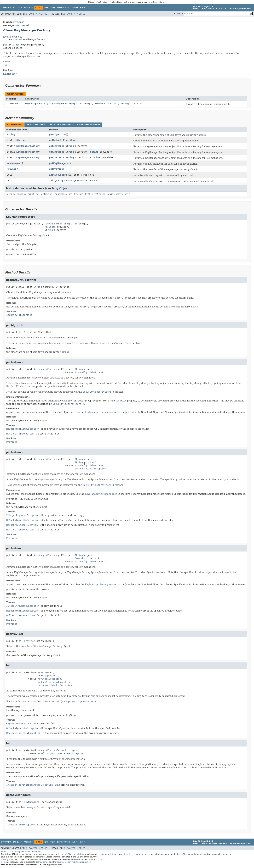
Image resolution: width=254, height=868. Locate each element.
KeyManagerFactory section (101, 412)
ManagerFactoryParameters (72, 181)
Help (83, 8)
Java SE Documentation (73, 854)
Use (46, 8)
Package (28, 8)
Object (18, 48)
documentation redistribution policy (74, 862)
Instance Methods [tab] (61, 125)
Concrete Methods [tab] (89, 125)
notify (73, 194)
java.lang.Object (12, 37)
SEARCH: (179, 14)
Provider (100, 104)
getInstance (57, 146)
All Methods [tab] (14, 125)
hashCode (60, 194)
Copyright (6, 859)
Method (43, 14)
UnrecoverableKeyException (55, 685)
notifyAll (86, 194)
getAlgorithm (57, 134)
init (52, 175)
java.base (19, 22)
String (125, 104)
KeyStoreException (49, 679)
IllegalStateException (21, 825)
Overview (6, 8)
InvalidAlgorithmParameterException (61, 753)
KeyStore (61, 175)
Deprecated (64, 8)
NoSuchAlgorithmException (91, 372)
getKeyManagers (59, 163)
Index (75, 8)
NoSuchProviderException (90, 469)
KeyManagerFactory (37, 104)
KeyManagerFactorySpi (63, 104)
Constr (33, 14)
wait (111, 194)
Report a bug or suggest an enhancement (21, 852)
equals (21, 194)
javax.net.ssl (22, 25)
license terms (159, 2)
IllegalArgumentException (23, 515)
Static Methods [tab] (36, 125)
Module (17, 8)
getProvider (57, 169)
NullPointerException (20, 434)
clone (10, 194)
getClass (47, 194)
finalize (33, 194)
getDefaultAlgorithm (62, 140)
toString (100, 194)
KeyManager (14, 163)
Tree (53, 8)
